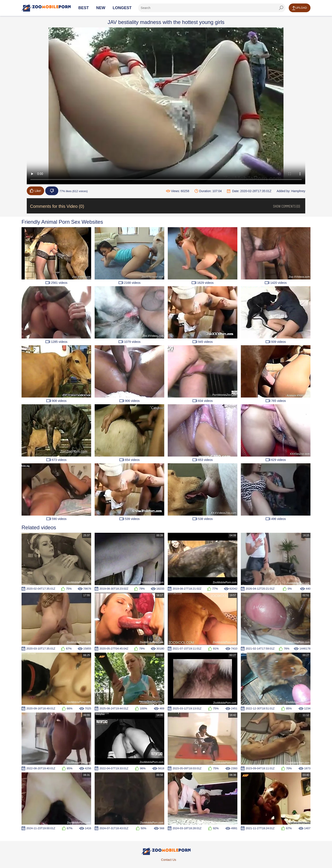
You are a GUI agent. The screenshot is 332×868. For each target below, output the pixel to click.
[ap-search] (212, 8)
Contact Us (169, 860)
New (101, 8)
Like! (35, 191)
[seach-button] (281, 8)
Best (84, 8)
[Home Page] (46, 8)
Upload (299, 8)
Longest (122, 8)
